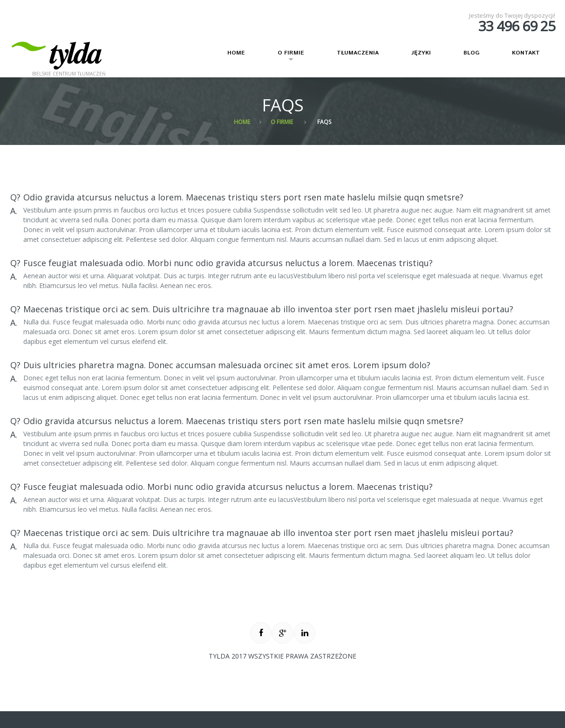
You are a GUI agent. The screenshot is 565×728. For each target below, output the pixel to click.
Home (236, 53)
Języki (421, 53)
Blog (471, 53)
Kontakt (526, 53)
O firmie (285, 57)
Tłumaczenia (358, 53)
